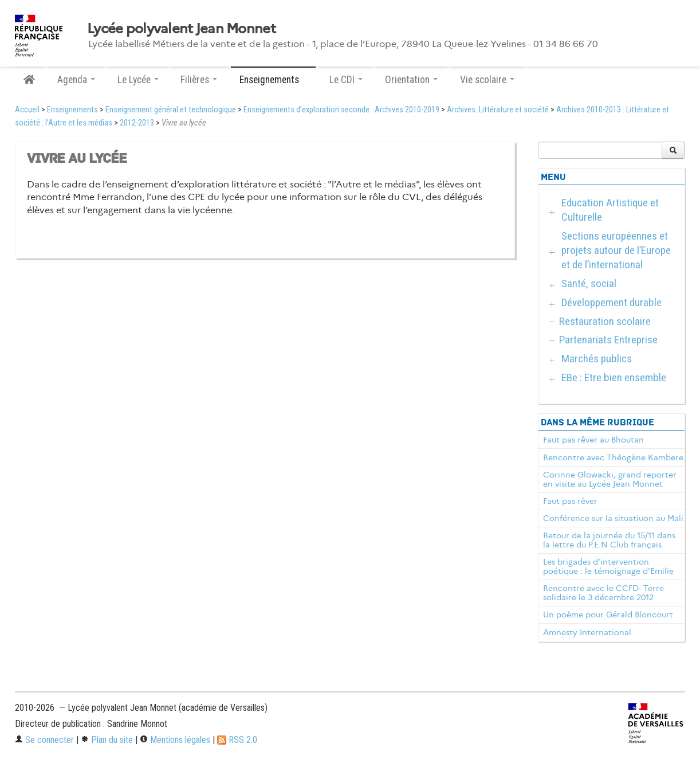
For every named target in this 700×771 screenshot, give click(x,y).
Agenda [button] (76, 80)
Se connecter (44, 740)
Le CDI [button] (346, 80)
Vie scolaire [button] (487, 80)
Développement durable (611, 302)
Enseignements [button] (273, 80)
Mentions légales (175, 740)
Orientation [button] (411, 80)
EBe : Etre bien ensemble (614, 377)
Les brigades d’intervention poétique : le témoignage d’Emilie (608, 566)
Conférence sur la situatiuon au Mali (613, 518)
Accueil (27, 110)
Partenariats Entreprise (608, 340)
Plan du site (107, 740)
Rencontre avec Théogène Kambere (613, 457)
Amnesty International (587, 632)
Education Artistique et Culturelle (610, 210)
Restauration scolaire (605, 321)
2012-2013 (137, 123)
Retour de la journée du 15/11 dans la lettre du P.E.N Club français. (609, 540)
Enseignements (72, 110)
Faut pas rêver (570, 501)
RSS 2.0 (237, 740)
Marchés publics (597, 359)
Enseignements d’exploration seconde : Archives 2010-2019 (341, 110)
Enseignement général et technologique (171, 110)
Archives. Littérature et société (498, 110)
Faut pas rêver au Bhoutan (593, 440)
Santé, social (589, 283)
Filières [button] (199, 80)
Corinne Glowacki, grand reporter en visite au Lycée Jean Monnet (610, 479)
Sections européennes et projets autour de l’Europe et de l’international (616, 250)
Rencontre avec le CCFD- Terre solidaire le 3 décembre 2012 (603, 593)
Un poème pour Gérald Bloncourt (608, 615)
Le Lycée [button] (138, 80)
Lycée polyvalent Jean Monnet (181, 29)
